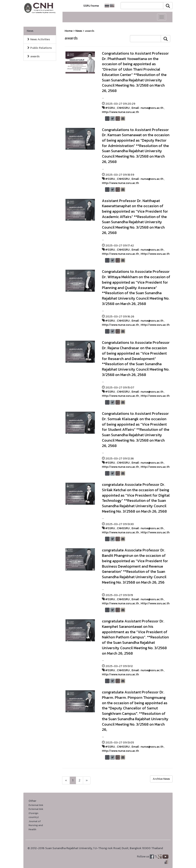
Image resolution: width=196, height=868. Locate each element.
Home (69, 31)
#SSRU (110, 108)
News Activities (38, 39)
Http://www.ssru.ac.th (155, 254)
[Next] (66, 780)
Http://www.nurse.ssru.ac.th (120, 112)
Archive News (161, 779)
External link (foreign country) (36, 813)
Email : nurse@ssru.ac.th (147, 108)
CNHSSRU (123, 108)
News (30, 31)
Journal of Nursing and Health (36, 825)
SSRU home (91, 6)
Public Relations (39, 48)
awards (33, 56)
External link (36, 805)
